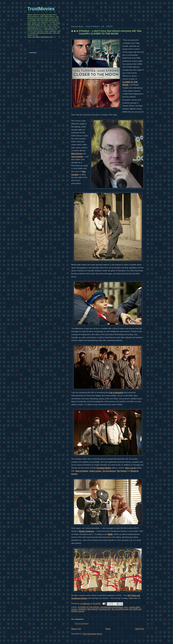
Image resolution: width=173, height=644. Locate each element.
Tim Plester (122, 471)
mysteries (82, 609)
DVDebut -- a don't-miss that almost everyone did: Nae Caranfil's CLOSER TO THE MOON (110, 32)
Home (108, 629)
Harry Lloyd (130, 468)
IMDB (110, 534)
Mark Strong (77, 154)
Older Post (140, 629)
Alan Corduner (82, 471)
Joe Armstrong (109, 471)
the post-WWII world (120, 609)
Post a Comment (82, 623)
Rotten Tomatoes (87, 531)
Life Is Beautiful (116, 393)
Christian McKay (104, 468)
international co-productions (112, 607)
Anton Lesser (95, 471)
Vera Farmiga (77, 157)
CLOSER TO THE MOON (89, 607)
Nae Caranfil (92, 609)
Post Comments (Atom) (92, 634)
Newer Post (76, 629)
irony (126, 607)
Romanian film (105, 609)
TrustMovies (85, 603)
